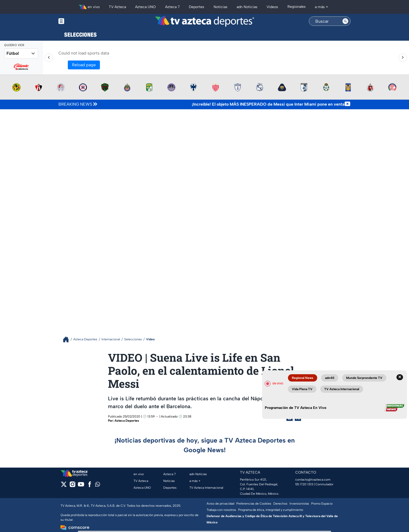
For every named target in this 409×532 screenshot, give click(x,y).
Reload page (84, 65)
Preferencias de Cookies (254, 504)
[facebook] (90, 486)
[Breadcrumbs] (68, 339)
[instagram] (72, 486)
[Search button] (345, 21)
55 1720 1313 (304, 484)
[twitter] (64, 486)
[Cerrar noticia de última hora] (347, 104)
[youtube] (81, 486)
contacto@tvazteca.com (313, 480)
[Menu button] (79, 21)
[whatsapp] (98, 485)
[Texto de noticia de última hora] (221, 104)
